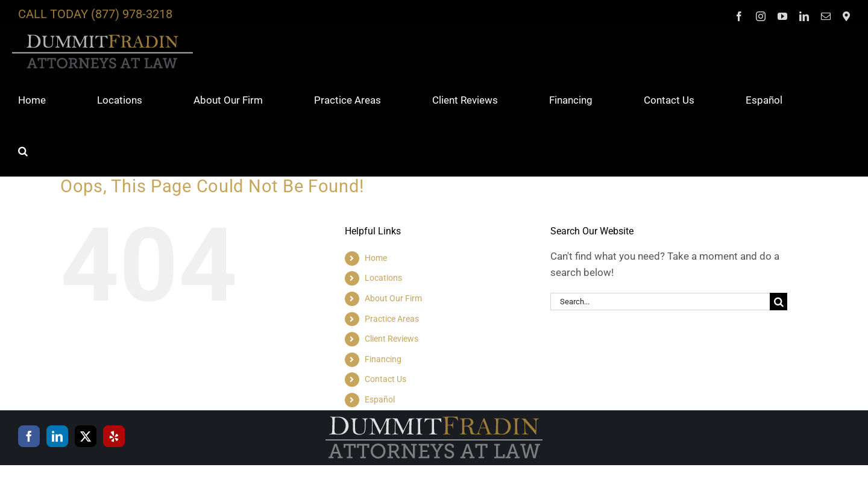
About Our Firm (393, 298)
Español (380, 399)
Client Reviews (392, 339)
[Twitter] (86, 436)
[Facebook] (29, 436)
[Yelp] (114, 436)
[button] (23, 151)
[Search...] (660, 302)
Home (376, 258)
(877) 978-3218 (132, 14)
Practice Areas (392, 319)
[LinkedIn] (57, 436)
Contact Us (385, 379)
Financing (383, 359)
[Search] (778, 302)
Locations (383, 278)
